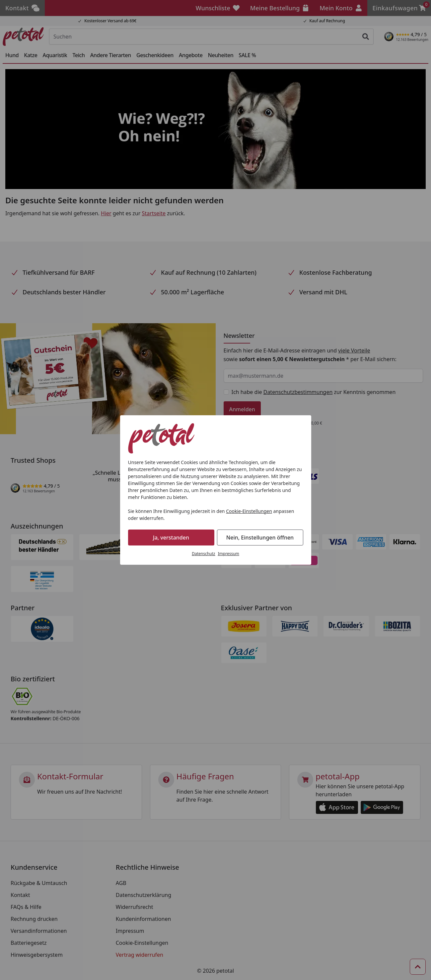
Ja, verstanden (171, 538)
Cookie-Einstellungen (249, 511)
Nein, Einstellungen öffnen (260, 538)
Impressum (229, 554)
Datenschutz (203, 554)
